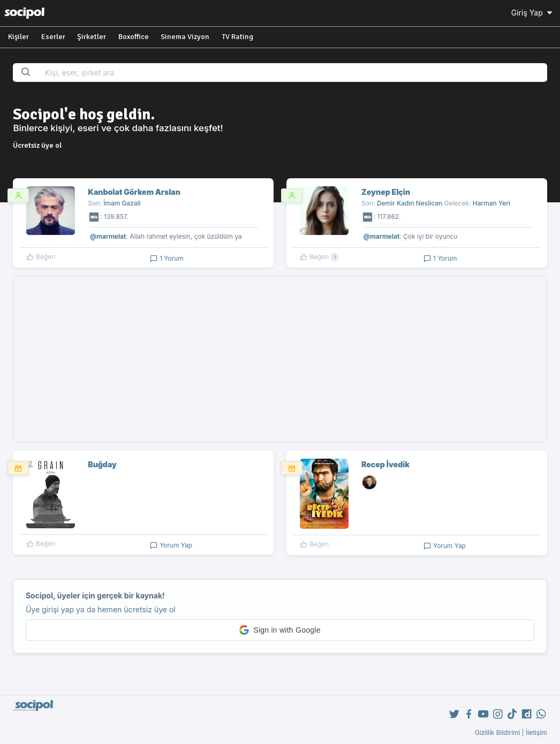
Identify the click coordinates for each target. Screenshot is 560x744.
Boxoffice (134, 37)
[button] (280, 630)
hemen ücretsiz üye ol (137, 609)
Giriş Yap (533, 13)
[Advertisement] (280, 359)
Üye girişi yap (50, 609)
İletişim (536, 732)
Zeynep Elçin (386, 192)
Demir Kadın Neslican (410, 203)
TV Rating (237, 37)
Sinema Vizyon (185, 37)
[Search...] (293, 73)
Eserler (53, 37)
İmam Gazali (122, 203)
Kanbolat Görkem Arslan (134, 192)
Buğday (102, 464)
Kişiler (18, 37)
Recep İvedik (385, 464)
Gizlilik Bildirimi (498, 732)
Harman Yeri (491, 203)
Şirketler (92, 37)
